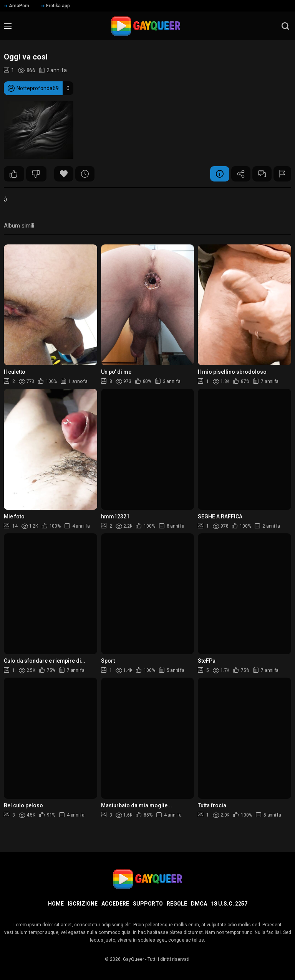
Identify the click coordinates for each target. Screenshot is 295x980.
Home (56, 904)
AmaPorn (17, 6)
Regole (177, 904)
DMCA (199, 904)
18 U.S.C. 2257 (229, 904)
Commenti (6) (262, 174)
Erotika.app (56, 6)
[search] (285, 26)
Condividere (241, 174)
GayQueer (133, 959)
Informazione (220, 174)
